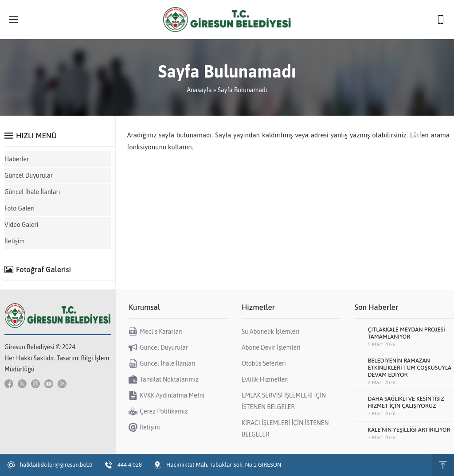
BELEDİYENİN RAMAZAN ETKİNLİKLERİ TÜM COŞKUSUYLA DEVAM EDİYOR (409, 368)
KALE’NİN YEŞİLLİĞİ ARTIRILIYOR (409, 430)
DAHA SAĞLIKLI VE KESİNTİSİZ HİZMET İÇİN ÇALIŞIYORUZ (406, 402)
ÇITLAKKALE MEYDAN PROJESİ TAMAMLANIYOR (406, 333)
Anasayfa (199, 90)
